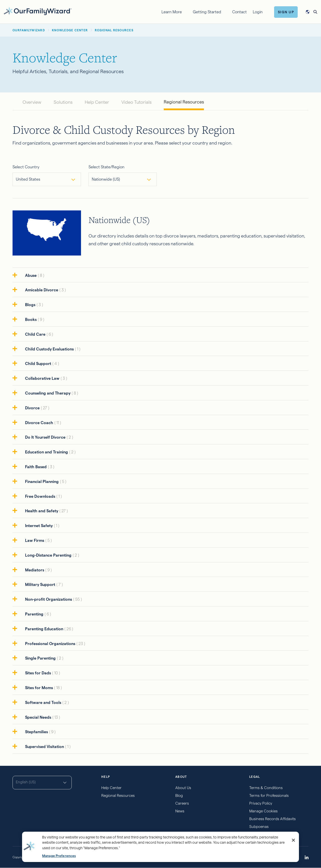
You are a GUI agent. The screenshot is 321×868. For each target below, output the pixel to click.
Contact (239, 12)
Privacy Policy (261, 803)
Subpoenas (259, 827)
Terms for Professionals (269, 795)
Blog (179, 795)
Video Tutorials (136, 102)
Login (258, 12)
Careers (182, 803)
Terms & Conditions (266, 788)
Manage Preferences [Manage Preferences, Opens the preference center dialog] (59, 856)
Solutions (63, 102)
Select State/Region (106, 167)
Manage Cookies (263, 811)
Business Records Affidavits (272, 819)
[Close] (293, 840)
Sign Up (286, 12)
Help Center (97, 102)
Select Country (26, 167)
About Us (183, 788)
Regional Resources (184, 102)
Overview (32, 102)
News (180, 811)
